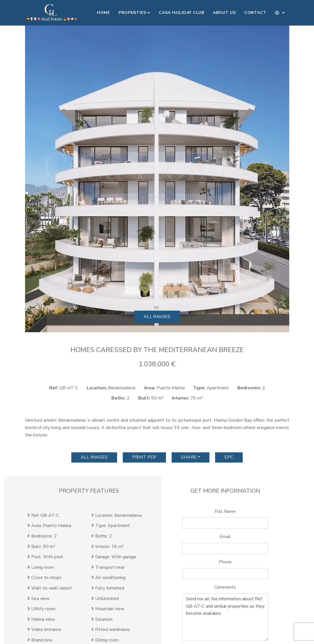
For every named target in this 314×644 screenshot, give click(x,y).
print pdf (144, 457)
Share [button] (189, 457)
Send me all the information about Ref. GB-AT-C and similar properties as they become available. (225, 617)
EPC (229, 457)
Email (225, 537)
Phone (225, 562)
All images (157, 317)
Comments (225, 587)
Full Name (225, 511)
